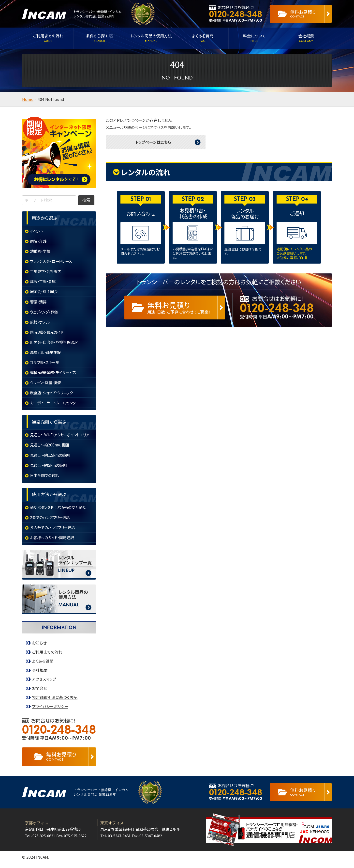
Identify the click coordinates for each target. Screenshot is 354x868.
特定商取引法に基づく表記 (55, 702)
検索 (86, 200)
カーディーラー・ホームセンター (57, 406)
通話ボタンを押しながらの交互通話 (60, 511)
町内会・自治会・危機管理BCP (55, 344)
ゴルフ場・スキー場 (46, 365)
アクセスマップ (44, 684)
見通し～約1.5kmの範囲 (51, 459)
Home (28, 99)
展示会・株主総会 (45, 293)
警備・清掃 (39, 303)
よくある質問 (43, 666)
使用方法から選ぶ (49, 498)
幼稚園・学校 (41, 252)
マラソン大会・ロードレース (52, 262)
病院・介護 (39, 241)
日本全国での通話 (45, 479)
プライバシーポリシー (50, 711)
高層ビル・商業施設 (46, 354)
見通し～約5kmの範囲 (49, 469)
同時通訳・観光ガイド (48, 334)
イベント (37, 231)
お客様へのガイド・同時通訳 (54, 542)
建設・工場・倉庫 (44, 282)
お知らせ (39, 648)
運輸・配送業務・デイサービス (55, 375)
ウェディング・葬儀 (45, 313)
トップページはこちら (153, 142)
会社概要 (40, 675)
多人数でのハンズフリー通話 (54, 532)
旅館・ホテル (41, 323)
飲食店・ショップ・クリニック (53, 395)
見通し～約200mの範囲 (51, 448)
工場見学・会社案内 (47, 272)
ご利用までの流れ (47, 657)
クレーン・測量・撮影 (47, 385)
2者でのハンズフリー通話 (51, 522)
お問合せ (40, 693)
